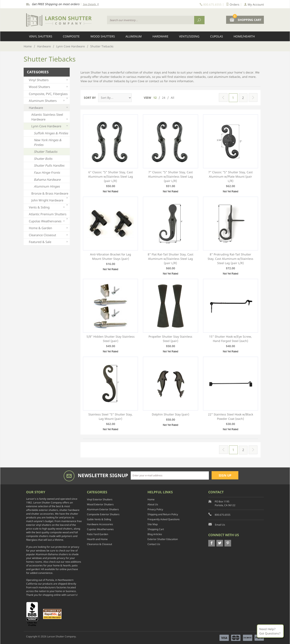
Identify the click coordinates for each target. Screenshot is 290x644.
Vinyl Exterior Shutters (100, 499)
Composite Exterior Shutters (103, 514)
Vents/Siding (189, 36)
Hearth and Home (97, 539)
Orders (233, 4)
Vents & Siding (47, 207)
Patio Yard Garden (97, 534)
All (172, 98)
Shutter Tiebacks (46, 152)
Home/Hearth (244, 36)
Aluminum (134, 36)
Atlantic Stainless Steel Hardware (50, 117)
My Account (254, 4)
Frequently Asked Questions (164, 519)
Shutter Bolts (43, 159)
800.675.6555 (223, 515)
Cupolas (217, 36)
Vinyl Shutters (41, 36)
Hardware (160, 36)
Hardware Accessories (100, 524)
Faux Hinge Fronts (47, 172)
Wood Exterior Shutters (100, 504)
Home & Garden (49, 228)
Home (28, 46)
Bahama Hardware (47, 179)
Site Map (153, 524)
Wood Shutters (103, 36)
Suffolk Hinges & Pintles (51, 133)
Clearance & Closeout (99, 544)
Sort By (90, 98)
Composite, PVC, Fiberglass (49, 94)
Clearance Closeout (49, 235)
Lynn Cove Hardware (71, 46)
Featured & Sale (49, 242)
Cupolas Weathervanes (47, 221)
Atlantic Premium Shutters (49, 215)
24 (164, 98)
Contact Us (154, 544)
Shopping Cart (156, 529)
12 (155, 98)
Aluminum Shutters (47, 101)
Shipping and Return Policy (163, 514)
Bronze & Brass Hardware (50, 194)
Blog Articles (155, 534)
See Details (91, 4)
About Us (153, 504)
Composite (71, 36)
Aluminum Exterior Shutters (103, 509)
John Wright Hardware (50, 201)
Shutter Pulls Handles (49, 165)
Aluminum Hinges (47, 186)
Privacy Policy (155, 509)
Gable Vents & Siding (99, 519)
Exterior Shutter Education (163, 539)
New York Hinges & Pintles (48, 142)
